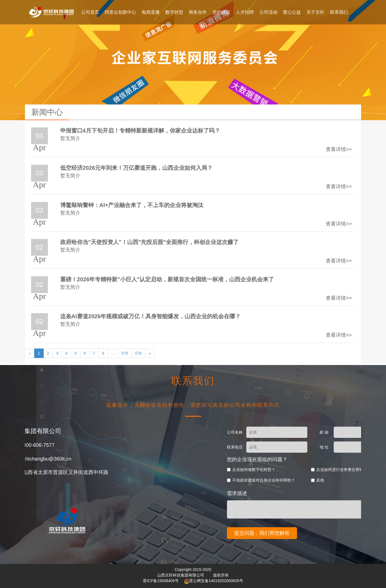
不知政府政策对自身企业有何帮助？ (314, 480)
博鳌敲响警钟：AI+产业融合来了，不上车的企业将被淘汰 (132, 205)
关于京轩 (315, 12)
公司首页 (90, 12)
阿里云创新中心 (120, 12)
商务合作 (198, 12)
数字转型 (174, 12)
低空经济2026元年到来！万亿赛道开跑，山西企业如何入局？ (137, 168)
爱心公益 (292, 12)
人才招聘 (245, 12)
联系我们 (339, 12)
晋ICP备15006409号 (161, 581)
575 (125, 353)
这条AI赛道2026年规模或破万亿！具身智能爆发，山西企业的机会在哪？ (151, 316)
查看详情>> (339, 149)
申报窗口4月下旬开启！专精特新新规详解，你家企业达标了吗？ (140, 131)
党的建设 (221, 12)
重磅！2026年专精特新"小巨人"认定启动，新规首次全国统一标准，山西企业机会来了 (167, 279)
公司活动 (268, 12)
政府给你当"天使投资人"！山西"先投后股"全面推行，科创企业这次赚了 (150, 242)
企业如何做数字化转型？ (304, 470)
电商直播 (151, 12)
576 (138, 353)
